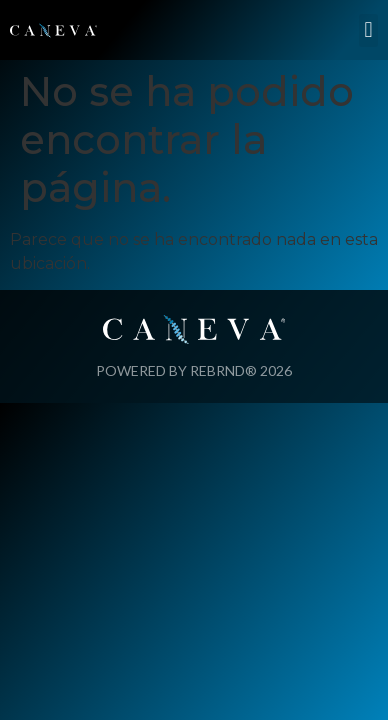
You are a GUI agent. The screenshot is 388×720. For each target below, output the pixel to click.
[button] (368, 30)
